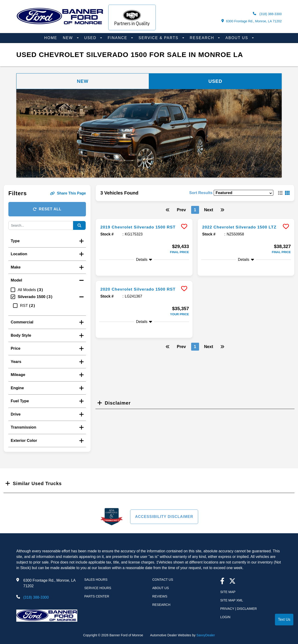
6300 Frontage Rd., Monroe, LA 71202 (252, 21)
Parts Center (97, 596)
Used (91, 38)
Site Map (228, 592)
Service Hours (98, 588)
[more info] (144, 219)
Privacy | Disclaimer (239, 609)
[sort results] (244, 193)
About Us (237, 38)
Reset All (47, 209)
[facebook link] (222, 582)
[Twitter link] (232, 582)
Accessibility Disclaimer (164, 517)
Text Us (284, 619)
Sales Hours (96, 580)
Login (225, 617)
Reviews (160, 596)
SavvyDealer (206, 635)
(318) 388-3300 (267, 14)
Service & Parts (159, 38)
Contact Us (163, 580)
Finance (118, 38)
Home (51, 38)
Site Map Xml (232, 600)
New (69, 38)
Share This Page (68, 193)
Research (203, 38)
